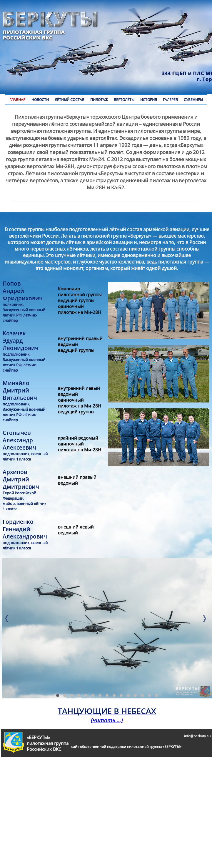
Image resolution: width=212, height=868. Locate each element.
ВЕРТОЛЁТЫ (124, 100)
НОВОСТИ (40, 100)
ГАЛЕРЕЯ (170, 100)
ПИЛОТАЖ (99, 100)
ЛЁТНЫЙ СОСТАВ (70, 100)
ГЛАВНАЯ (17, 100)
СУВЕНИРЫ (193, 100)
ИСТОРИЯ (149, 100)
